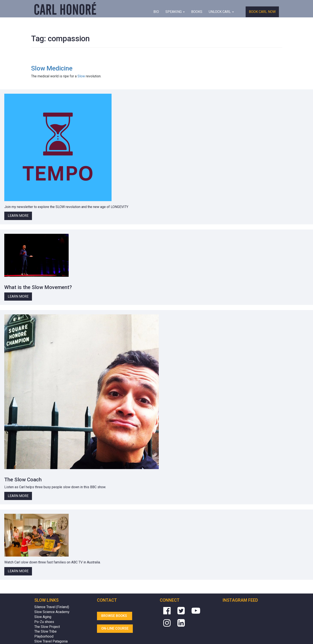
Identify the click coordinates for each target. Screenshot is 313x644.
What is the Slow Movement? (38, 287)
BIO (156, 12)
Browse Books (115, 616)
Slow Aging (43, 617)
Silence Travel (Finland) (52, 607)
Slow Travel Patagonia (51, 641)
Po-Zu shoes (44, 622)
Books (197, 12)
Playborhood (44, 636)
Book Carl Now (262, 12)
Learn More (18, 216)
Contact (107, 600)
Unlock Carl (221, 12)
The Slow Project (47, 627)
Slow (81, 76)
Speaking (175, 12)
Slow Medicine (52, 68)
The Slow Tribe (45, 631)
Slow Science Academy (52, 612)
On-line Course (115, 628)
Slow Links (46, 600)
